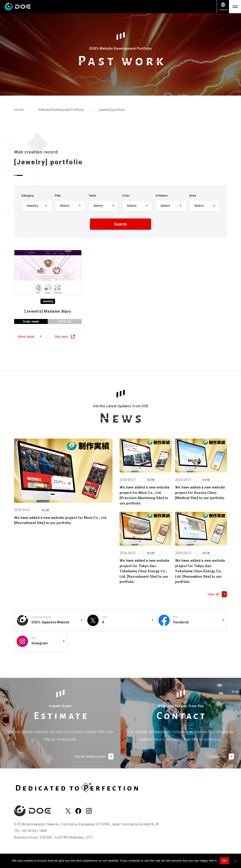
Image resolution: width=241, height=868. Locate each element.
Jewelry (48, 304)
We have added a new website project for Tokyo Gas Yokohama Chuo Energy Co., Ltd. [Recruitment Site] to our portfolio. (145, 578)
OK (224, 861)
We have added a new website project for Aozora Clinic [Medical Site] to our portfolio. (200, 500)
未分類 (45, 517)
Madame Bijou (48, 314)
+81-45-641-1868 (34, 831)
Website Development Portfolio (61, 110)
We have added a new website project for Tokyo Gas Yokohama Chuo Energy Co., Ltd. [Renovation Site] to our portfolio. (200, 578)
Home (19, 110)
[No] (235, 861)
